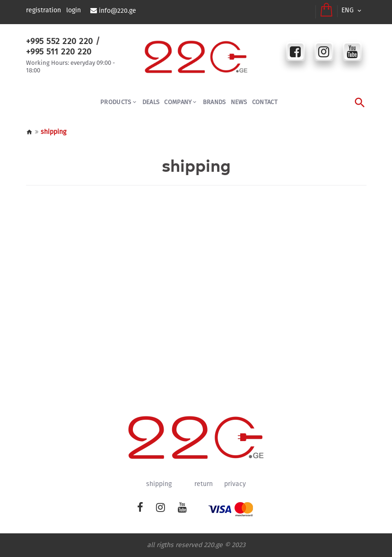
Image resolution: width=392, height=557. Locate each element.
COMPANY (178, 102)
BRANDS (214, 102)
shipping (159, 484)
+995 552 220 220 (60, 41)
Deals (151, 102)
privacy (235, 484)
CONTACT (265, 102)
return (204, 484)
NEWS (239, 102)
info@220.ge (118, 11)
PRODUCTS (116, 102)
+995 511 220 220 (59, 52)
